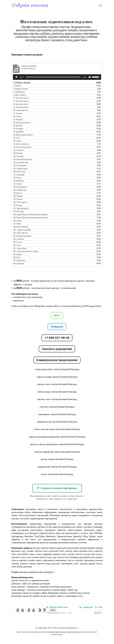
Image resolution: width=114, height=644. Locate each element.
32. (18, 178)
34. (18, 184)
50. (21, 233)
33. (19, 181)
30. (19, 172)
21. (21, 144)
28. (20, 165)
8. (21, 104)
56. (26, 251)
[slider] (53, 77)
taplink (47, 554)
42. (21, 208)
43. (18, 211)
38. (18, 196)
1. (22, 83)
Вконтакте (51, 536)
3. (21, 89)
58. (17, 257)
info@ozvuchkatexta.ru (68, 628)
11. (18, 113)
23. (19, 150)
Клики (19, 48)
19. (17, 138)
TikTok (98, 533)
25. (18, 156)
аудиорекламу (96, 509)
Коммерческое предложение (57, 360)
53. (18, 242)
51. (22, 236)
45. (31, 217)
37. (18, 193)
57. (18, 254)
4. (19, 92)
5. (20, 95)
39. (18, 199)
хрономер (27, 567)
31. (19, 175)
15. (18, 126)
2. (17, 86)
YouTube (39, 536)
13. (18, 119)
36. (20, 190)
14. (22, 122)
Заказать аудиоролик (57, 349)
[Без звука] (90, 77)
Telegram (57, 327)
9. (21, 107)
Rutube (29, 536)
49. (22, 230)
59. (19, 260)
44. (31, 214)
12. (17, 116)
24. (18, 153)
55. (20, 248)
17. (18, 132)
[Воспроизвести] (17, 77)
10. (20, 110)
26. (23, 159)
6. (21, 98)
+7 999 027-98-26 (57, 338)
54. (17, 245)
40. (20, 202)
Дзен (58, 533)
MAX (57, 315)
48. (21, 227)
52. (19, 239)
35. (20, 187)
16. (18, 129)
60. (19, 263)
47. (17, 224)
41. (18, 205)
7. (21, 101)
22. (22, 147)
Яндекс (93, 536)
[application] (57, 77)
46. (17, 221)
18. (23, 135)
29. (20, 168)
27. (21, 162)
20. (17, 141)
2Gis (85, 536)
